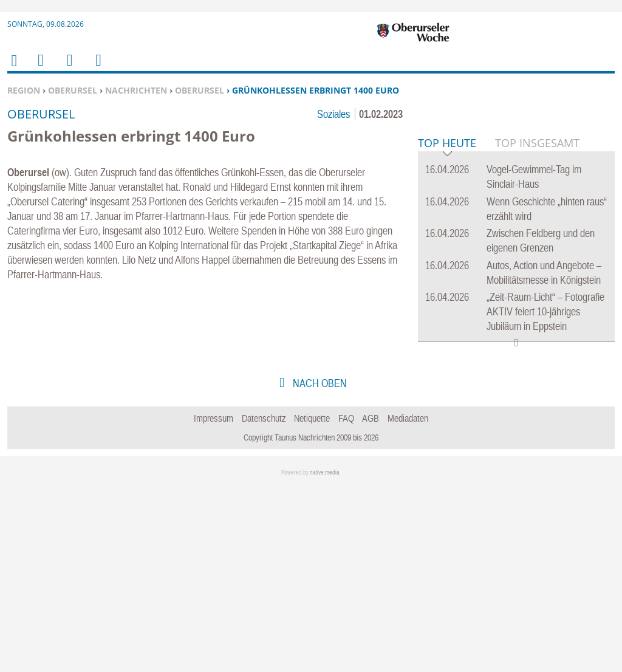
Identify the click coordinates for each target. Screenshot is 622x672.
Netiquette (312, 604)
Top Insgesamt (537, 329)
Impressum (214, 604)
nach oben (319, 569)
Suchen (67, 68)
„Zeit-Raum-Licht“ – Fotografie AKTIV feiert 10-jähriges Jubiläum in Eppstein (545, 497)
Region (24, 90)
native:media (325, 658)
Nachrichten (136, 90)
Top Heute (447, 330)
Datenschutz (264, 604)
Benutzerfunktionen (97, 68)
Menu (40, 68)
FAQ (346, 604)
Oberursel (73, 90)
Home (13, 68)
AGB (371, 604)
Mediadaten (408, 604)
